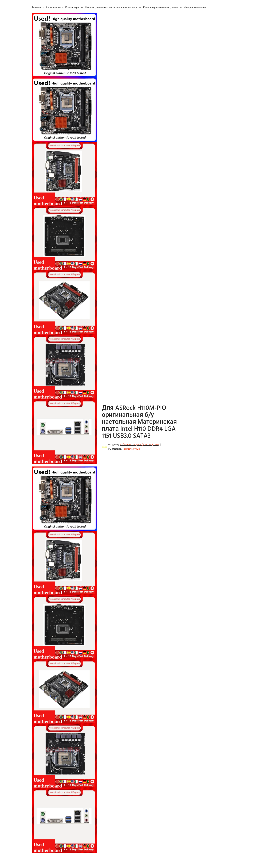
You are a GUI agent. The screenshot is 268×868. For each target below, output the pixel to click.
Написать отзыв (131, 449)
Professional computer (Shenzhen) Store (139, 445)
